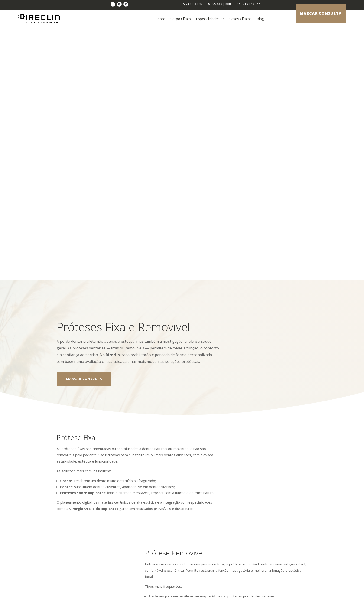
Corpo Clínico (181, 19)
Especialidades (208, 19)
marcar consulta (321, 13)
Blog (260, 19)
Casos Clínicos (240, 19)
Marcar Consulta (84, 120)
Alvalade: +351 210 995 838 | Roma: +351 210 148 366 (222, 4)
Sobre (161, 19)
